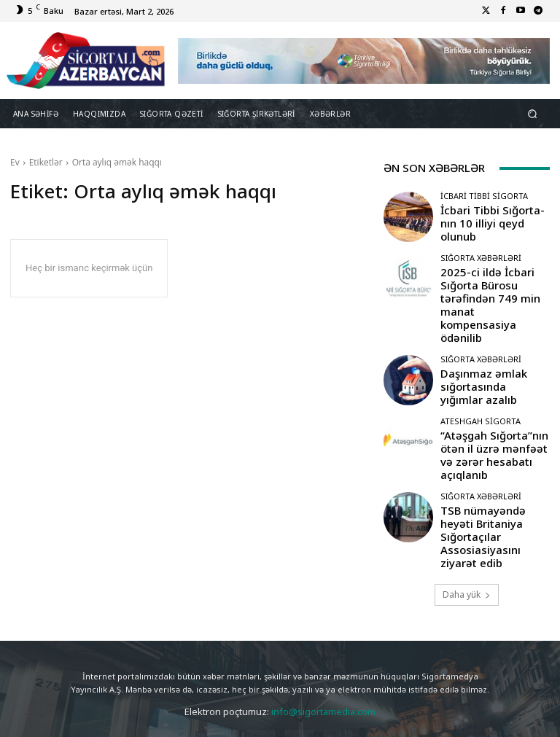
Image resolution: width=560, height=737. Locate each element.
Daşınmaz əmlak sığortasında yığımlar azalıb (483, 344)
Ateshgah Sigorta (481, 383)
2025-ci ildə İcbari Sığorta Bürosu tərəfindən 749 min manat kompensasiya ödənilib (492, 284)
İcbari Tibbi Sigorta (484, 205)
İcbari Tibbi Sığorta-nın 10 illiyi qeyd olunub (492, 222)
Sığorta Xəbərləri (481, 257)
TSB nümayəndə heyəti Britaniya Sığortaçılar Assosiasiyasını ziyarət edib (495, 466)
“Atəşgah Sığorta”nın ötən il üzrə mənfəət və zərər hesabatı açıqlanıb (494, 405)
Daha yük (467, 514)
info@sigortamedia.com (323, 631)
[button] (533, 114)
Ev (15, 162)
